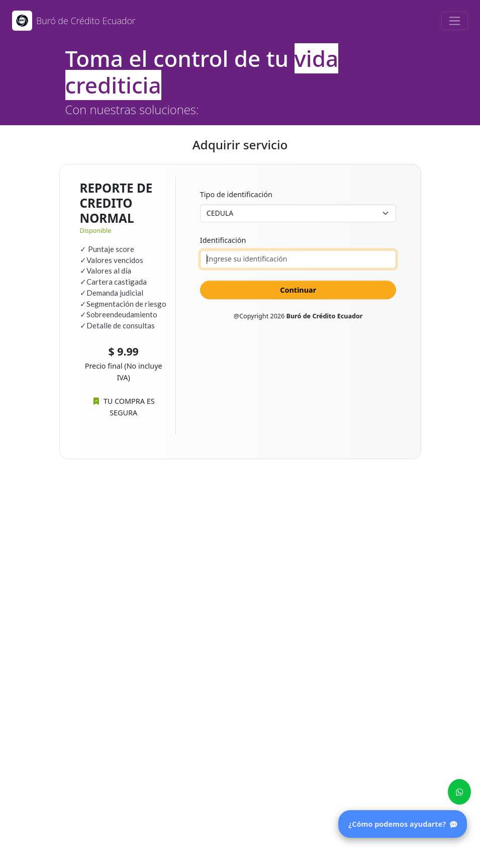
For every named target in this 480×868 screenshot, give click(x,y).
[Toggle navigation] (455, 21)
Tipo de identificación (236, 194)
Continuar (298, 290)
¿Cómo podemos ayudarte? (403, 824)
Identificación (223, 240)
